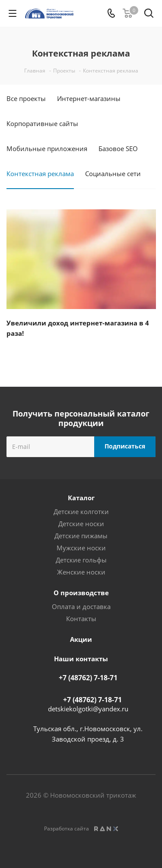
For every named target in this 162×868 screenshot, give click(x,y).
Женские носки (81, 572)
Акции (81, 639)
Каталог (81, 498)
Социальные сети (113, 174)
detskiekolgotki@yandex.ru (88, 709)
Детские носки (81, 524)
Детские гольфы (81, 560)
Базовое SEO (118, 148)
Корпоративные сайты (42, 123)
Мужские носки (81, 548)
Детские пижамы (81, 536)
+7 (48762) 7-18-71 (88, 678)
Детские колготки (81, 511)
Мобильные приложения (47, 148)
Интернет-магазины (89, 98)
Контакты (81, 619)
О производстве (81, 593)
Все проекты (26, 98)
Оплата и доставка (81, 606)
